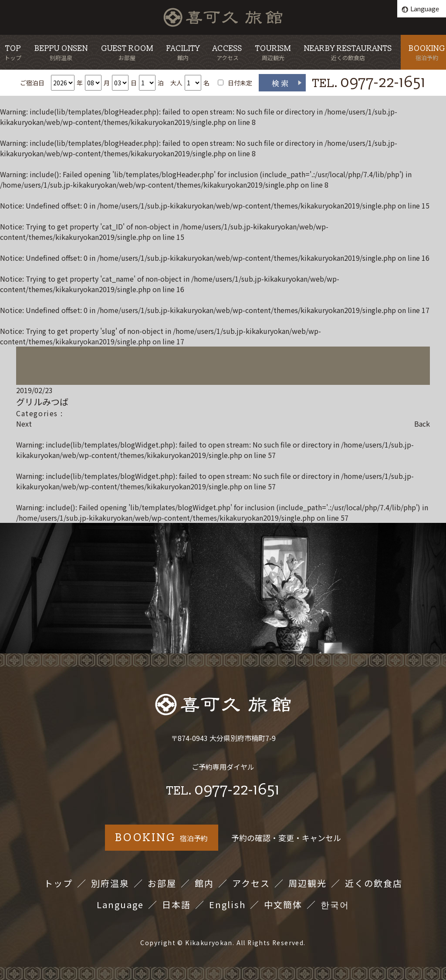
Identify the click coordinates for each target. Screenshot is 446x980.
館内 (204, 883)
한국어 (335, 904)
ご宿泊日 (32, 83)
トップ (58, 883)
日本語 (176, 904)
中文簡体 (283, 904)
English (227, 904)
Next (24, 424)
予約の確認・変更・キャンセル (286, 838)
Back (422, 424)
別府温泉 (110, 883)
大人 (176, 83)
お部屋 (162, 883)
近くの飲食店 (374, 883)
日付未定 (240, 83)
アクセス (251, 883)
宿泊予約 (162, 838)
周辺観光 (307, 883)
